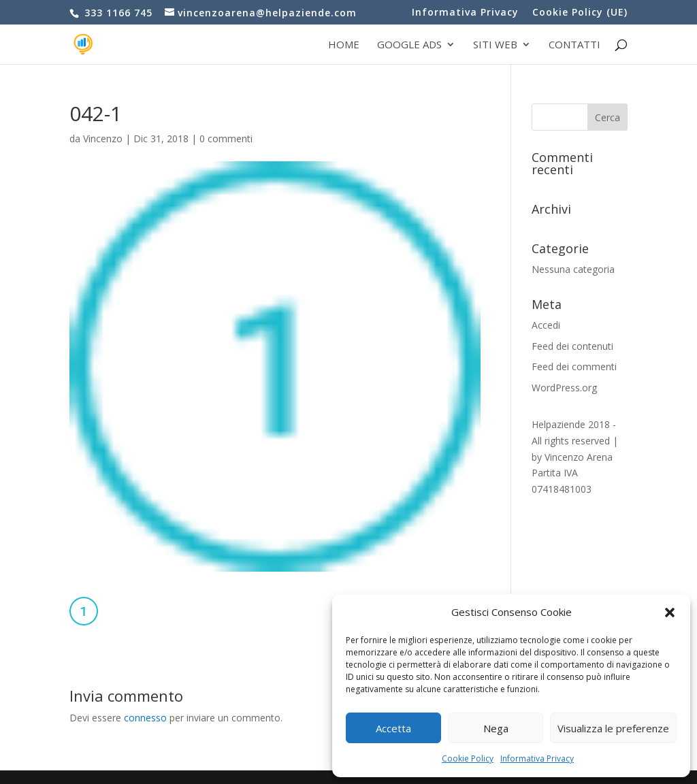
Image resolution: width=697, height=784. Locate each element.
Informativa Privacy (537, 758)
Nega (496, 728)
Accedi (546, 325)
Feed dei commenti (574, 366)
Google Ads (409, 45)
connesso (145, 718)
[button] (670, 612)
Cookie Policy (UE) (580, 13)
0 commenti (226, 138)
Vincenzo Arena (579, 457)
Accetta (393, 728)
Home (344, 45)
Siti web (495, 45)
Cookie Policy (468, 758)
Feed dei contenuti (572, 346)
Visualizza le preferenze (613, 728)
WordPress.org (564, 388)
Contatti (574, 45)
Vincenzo (103, 138)
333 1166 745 (117, 13)
